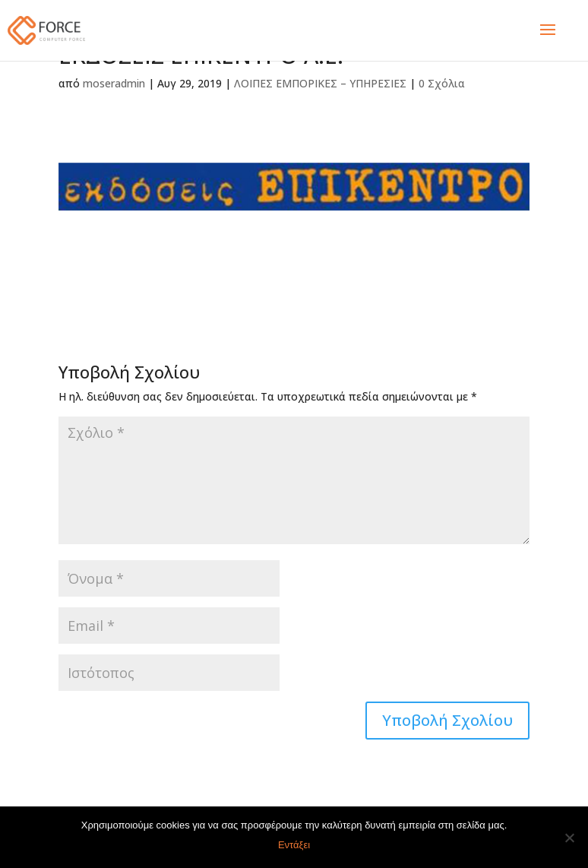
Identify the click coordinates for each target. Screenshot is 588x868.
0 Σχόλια (442, 83)
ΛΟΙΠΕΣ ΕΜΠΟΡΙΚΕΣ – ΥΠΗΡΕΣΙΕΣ (320, 83)
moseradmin (114, 83)
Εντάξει (294, 845)
